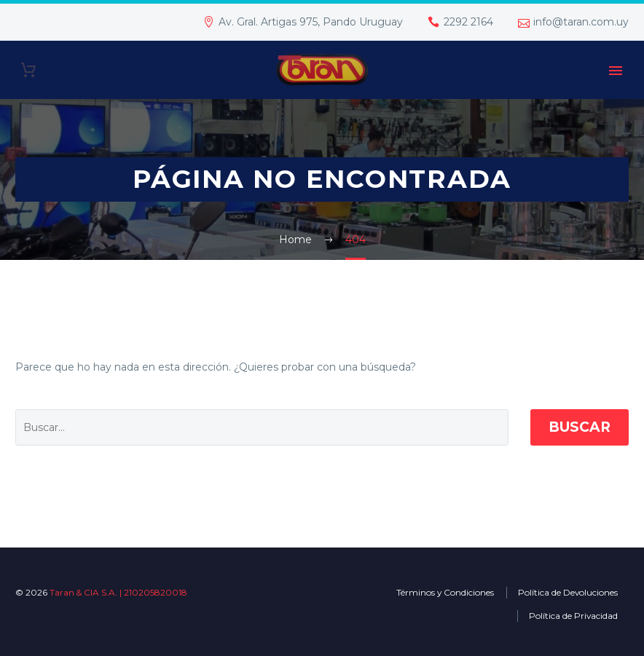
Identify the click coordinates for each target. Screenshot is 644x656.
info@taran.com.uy (581, 22)
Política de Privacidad (573, 616)
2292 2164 (468, 22)
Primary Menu (616, 71)
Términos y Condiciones (445, 592)
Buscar (580, 427)
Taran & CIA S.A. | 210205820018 (118, 592)
